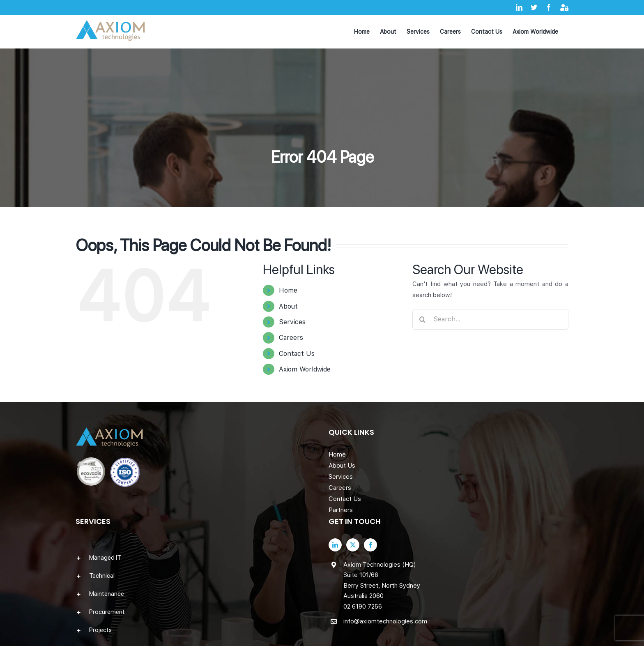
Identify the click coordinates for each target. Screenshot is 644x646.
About (288, 306)
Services (292, 322)
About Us (342, 466)
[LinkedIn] (335, 545)
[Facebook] (370, 545)
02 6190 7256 (363, 607)
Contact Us (297, 354)
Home (288, 290)
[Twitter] (353, 545)
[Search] (423, 319)
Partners (341, 510)
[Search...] (490, 319)
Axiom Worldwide (305, 369)
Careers (291, 338)
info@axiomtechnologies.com (385, 621)
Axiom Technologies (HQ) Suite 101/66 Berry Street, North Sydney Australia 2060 (382, 580)
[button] (195, 558)
